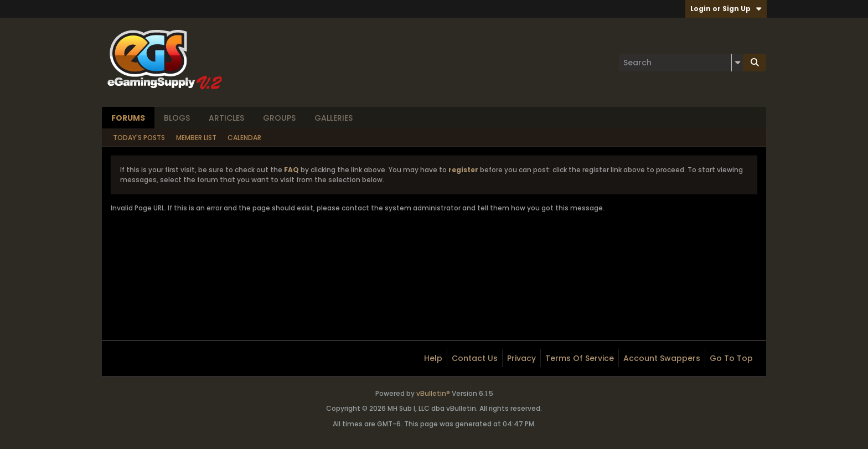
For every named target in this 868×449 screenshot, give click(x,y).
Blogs (177, 118)
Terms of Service (580, 358)
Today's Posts (139, 138)
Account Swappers (662, 358)
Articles (226, 118)
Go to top (731, 358)
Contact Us (475, 358)
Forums (128, 118)
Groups (279, 118)
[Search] (681, 63)
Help (433, 358)
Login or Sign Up (726, 9)
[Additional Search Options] (737, 63)
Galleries (334, 118)
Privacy (521, 358)
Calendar (244, 138)
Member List (196, 138)
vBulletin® (433, 393)
